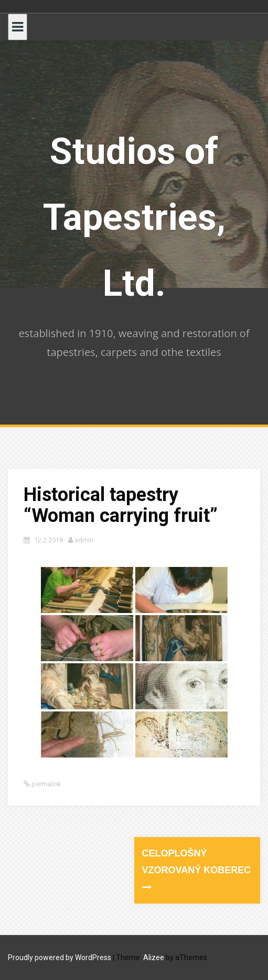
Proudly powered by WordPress (60, 957)
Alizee (154, 957)
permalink (46, 784)
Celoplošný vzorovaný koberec (197, 870)
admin (84, 540)
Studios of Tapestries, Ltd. (134, 217)
